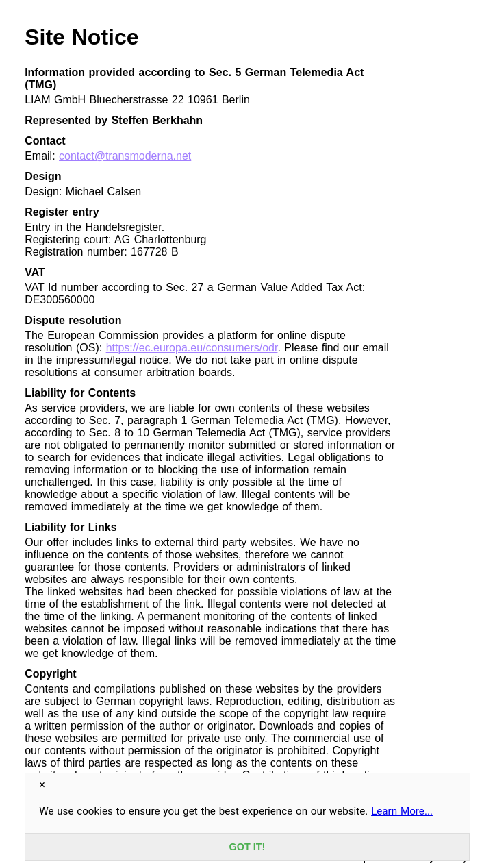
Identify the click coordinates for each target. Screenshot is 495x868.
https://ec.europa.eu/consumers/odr (192, 348)
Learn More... (402, 811)
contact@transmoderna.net (125, 156)
